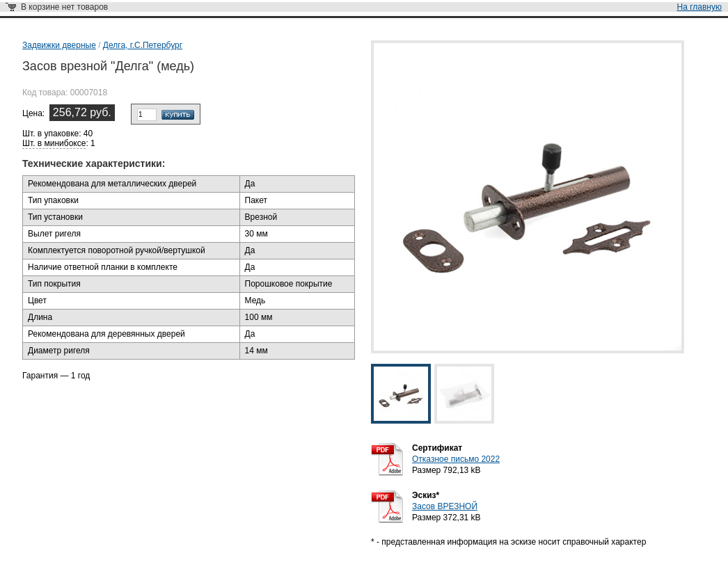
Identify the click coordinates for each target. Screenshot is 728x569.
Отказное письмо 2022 (456, 459)
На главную (699, 7)
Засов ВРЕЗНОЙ (445, 506)
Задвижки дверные (59, 45)
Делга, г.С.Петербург (143, 45)
